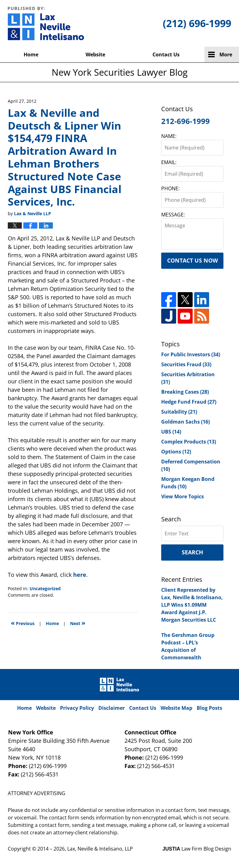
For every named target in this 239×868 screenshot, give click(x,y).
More (226, 55)
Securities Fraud (186, 364)
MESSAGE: (173, 215)
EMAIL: (169, 162)
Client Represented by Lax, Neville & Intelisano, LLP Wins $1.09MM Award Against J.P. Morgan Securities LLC (192, 605)
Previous (23, 623)
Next (78, 623)
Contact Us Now (192, 260)
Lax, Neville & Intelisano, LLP (100, 849)
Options (176, 452)
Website (95, 55)
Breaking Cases (185, 392)
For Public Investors (191, 354)
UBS (171, 432)
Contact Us (166, 55)
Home (31, 55)
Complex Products (189, 442)
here (80, 575)
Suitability (179, 412)
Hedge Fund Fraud (189, 402)
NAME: (169, 136)
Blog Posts (209, 708)
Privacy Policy (77, 708)
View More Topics (183, 496)
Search (192, 552)
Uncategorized (45, 588)
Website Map (176, 708)
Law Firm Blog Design (197, 849)
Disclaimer (112, 708)
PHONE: (170, 188)
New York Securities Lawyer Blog (46, 23)
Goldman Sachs (185, 422)
